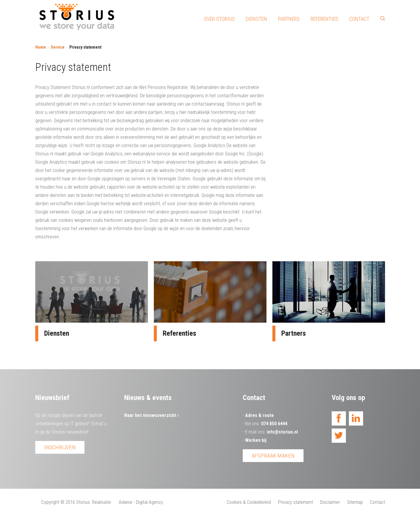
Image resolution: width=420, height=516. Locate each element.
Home (41, 47)
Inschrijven (60, 447)
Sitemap (355, 502)
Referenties (324, 19)
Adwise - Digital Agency (141, 502)
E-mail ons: (272, 432)
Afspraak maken (273, 456)
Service (58, 47)
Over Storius (219, 19)
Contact (359, 19)
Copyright (50, 502)
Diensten (256, 19)
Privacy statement (296, 502)
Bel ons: (266, 424)
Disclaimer (330, 502)
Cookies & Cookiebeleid (249, 502)
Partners (289, 19)
